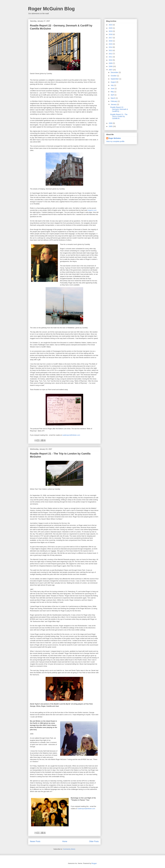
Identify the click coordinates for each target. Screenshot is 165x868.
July (112, 85)
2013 (111, 50)
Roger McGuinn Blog (51, 9)
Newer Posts (35, 841)
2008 (111, 66)
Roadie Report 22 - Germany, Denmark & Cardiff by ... (119, 109)
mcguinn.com (92, 210)
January (114, 104)
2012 (111, 54)
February (114, 101)
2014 (111, 47)
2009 (111, 63)
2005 (111, 126)
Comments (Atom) (69, 849)
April (113, 95)
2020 (111, 28)
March (113, 98)
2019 (111, 31)
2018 (111, 34)
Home (65, 841)
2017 (111, 38)
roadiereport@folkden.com (71, 435)
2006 (111, 123)
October (114, 76)
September (115, 79)
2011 (111, 57)
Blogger (94, 863)
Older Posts (94, 841)
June (113, 88)
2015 (111, 44)
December (115, 72)
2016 (111, 41)
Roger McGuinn (115, 138)
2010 (111, 60)
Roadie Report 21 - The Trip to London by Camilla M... (119, 116)
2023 (111, 25)
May (112, 92)
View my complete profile (115, 141)
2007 (111, 70)
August (113, 82)
